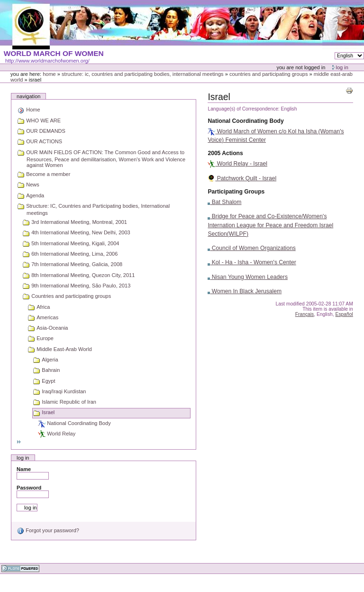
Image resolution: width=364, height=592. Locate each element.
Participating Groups (236, 192)
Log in (342, 67)
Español (344, 314)
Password (29, 488)
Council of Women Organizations (251, 248)
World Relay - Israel (237, 164)
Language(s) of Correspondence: (243, 109)
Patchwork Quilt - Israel (242, 178)
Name (24, 469)
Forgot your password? (48, 530)
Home (49, 74)
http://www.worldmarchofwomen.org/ (47, 61)
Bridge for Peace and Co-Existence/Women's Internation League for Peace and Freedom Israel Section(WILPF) (270, 225)
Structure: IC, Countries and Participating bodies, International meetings (143, 74)
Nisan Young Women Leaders (248, 277)
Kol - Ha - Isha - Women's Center (252, 262)
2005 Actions (225, 153)
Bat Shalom (224, 202)
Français (305, 314)
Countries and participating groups (269, 74)
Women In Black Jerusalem (245, 291)
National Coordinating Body (246, 121)
